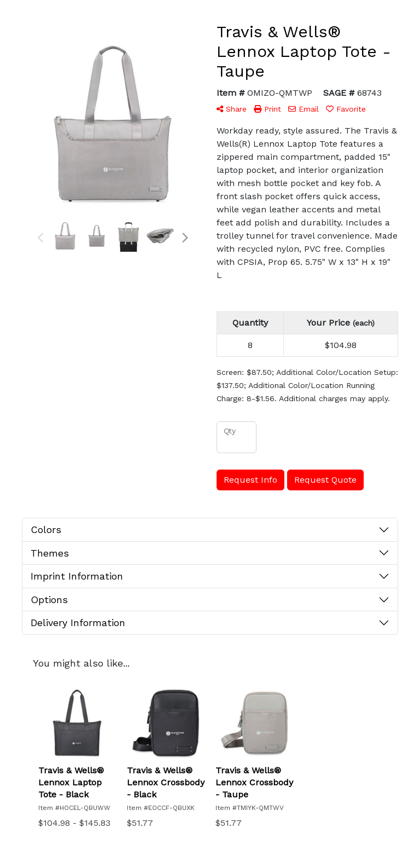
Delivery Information (78, 623)
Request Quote (325, 480)
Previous (41, 238)
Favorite (346, 109)
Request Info (250, 480)
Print (267, 109)
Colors (46, 530)
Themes (50, 553)
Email (304, 109)
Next (184, 238)
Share (232, 109)
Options (49, 600)
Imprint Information (77, 576)
